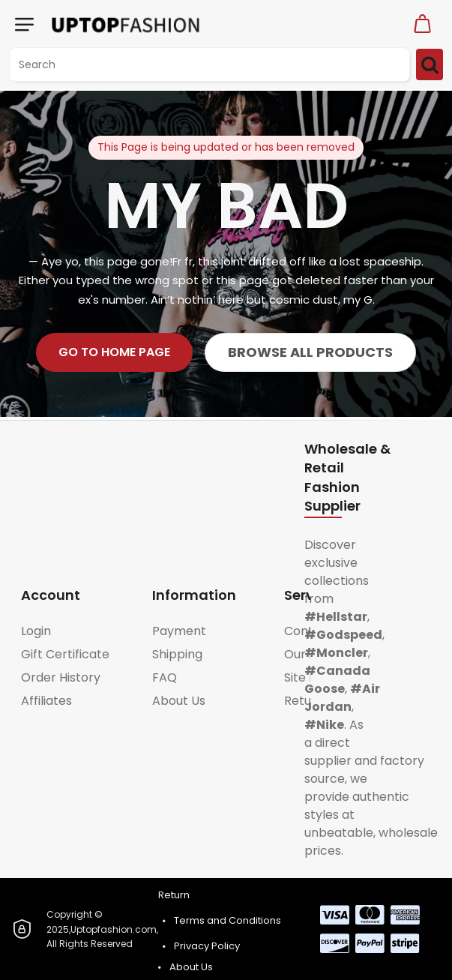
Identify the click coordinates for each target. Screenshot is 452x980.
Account (51, 595)
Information (194, 595)
